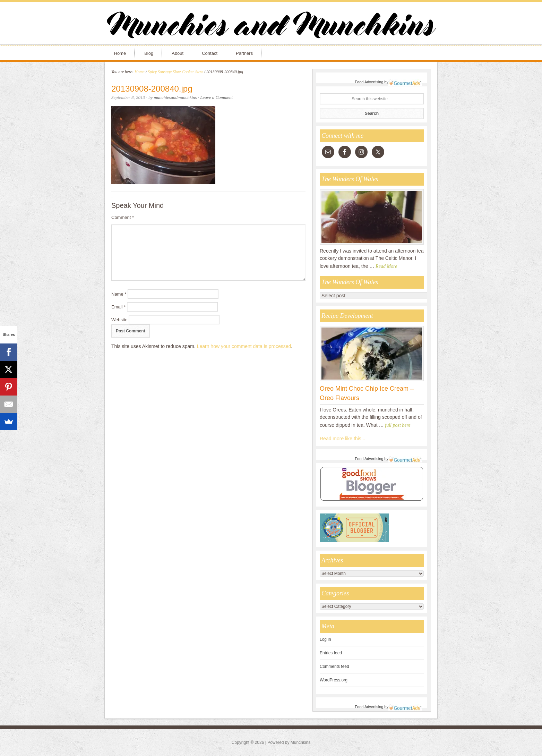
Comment (123, 217)
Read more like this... (343, 439)
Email (118, 307)
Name (119, 294)
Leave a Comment (216, 97)
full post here (398, 425)
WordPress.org (334, 680)
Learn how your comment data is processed (244, 346)
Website (119, 320)
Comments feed (334, 666)
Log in (325, 639)
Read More (386, 266)
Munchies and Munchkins (271, 26)
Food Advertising (369, 82)
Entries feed (331, 653)
